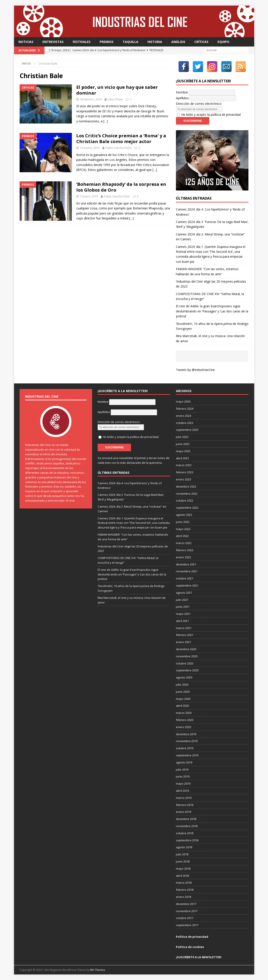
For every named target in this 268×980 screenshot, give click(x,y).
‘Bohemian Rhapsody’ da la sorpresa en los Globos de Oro (121, 187)
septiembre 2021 (187, 585)
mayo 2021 (183, 614)
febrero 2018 (185, 890)
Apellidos (182, 98)
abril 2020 (182, 706)
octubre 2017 (185, 918)
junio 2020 (183, 692)
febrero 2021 (185, 635)
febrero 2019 (185, 805)
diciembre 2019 (186, 734)
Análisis (178, 42)
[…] (106, 121)
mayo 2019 (183, 784)
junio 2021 (183, 607)
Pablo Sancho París (119, 148)
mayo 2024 (183, 401)
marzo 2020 (184, 713)
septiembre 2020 (187, 670)
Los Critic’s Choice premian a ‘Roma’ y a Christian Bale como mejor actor (121, 139)
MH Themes (98, 970)
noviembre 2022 (187, 494)
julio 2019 (182, 769)
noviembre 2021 (187, 571)
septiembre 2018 (187, 840)
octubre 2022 (185, 500)
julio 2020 (182, 684)
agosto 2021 (184, 593)
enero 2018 (183, 897)
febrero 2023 (185, 472)
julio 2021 (182, 600)
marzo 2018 (184, 883)
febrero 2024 (185, 409)
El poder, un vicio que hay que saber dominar (117, 90)
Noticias (26, 42)
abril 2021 (182, 621)
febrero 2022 (185, 550)
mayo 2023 (183, 451)
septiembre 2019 (187, 755)
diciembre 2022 (186, 486)
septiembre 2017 (187, 925)
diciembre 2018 (186, 819)
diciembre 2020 (186, 649)
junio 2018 (183, 861)
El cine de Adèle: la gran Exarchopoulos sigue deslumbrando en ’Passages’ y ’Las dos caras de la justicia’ (212, 311)
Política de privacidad (192, 937)
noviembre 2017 (187, 911)
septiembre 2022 (187, 508)
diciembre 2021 (186, 564)
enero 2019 (183, 812)
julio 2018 (182, 854)
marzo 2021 (184, 628)
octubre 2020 (185, 663)
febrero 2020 (185, 720)
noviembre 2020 (187, 656)
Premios (107, 42)
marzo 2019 (184, 798)
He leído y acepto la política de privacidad (211, 114)
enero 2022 (183, 557)
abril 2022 (182, 536)
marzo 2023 (184, 465)
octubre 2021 (185, 578)
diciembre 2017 (186, 904)
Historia (155, 42)
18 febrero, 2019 (91, 99)
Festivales (82, 42)
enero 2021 (183, 642)
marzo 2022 (184, 543)
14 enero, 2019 (90, 148)
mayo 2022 (183, 529)
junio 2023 (183, 444)
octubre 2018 (185, 833)
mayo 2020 (183, 699)
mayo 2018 (183, 869)
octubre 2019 (185, 748)
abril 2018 (182, 876)
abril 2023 (182, 458)
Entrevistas (53, 42)
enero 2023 (183, 479)
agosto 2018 (184, 847)
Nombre (182, 92)
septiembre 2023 (187, 430)
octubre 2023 (185, 423)
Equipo (223, 42)
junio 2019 (183, 776)
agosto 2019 (184, 762)
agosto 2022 (184, 515)
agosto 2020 (184, 677)
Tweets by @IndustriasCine (195, 370)
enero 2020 (183, 727)
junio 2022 (183, 522)
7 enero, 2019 (89, 196)
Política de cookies (190, 947)
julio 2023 (182, 437)
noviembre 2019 (187, 741)
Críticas (201, 42)
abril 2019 (182, 791)
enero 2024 (183, 416)
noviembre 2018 (187, 826)
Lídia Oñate (115, 99)
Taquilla (130, 42)
